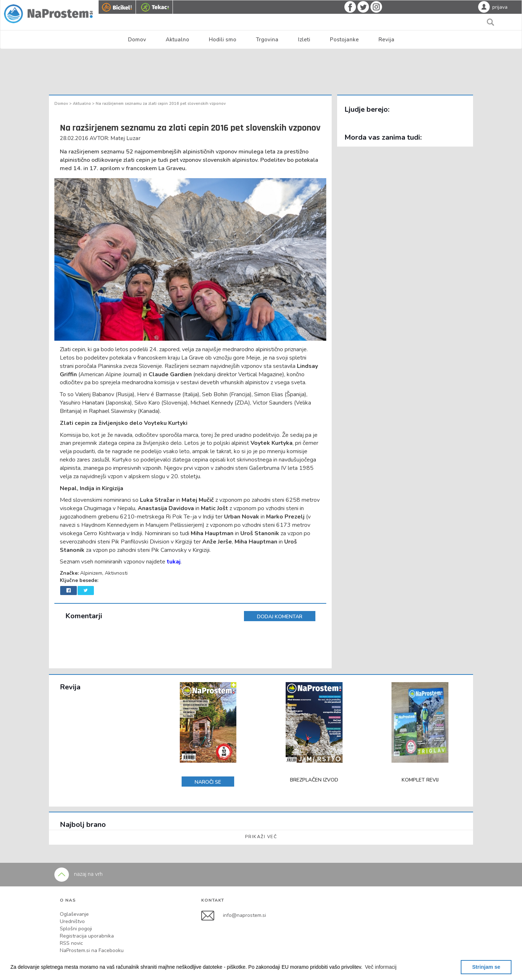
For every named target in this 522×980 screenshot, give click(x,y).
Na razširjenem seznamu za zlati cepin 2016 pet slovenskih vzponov (161, 104)
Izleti (304, 40)
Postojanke (344, 40)
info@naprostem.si (245, 915)
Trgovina (267, 40)
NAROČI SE (208, 782)
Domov (137, 40)
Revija (386, 40)
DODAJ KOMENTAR (280, 617)
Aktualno (177, 40)
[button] (381, 967)
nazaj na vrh (78, 874)
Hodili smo (223, 40)
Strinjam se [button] (486, 967)
